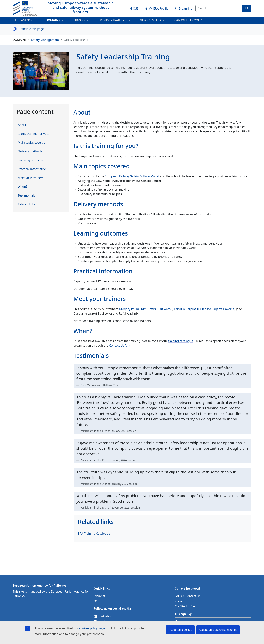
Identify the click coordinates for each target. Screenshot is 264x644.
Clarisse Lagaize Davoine (217, 309)
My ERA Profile (185, 606)
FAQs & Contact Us (188, 596)
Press (179, 601)
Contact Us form (120, 345)
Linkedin (102, 616)
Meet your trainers (31, 178)
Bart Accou (165, 309)
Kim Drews (148, 309)
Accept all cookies (180, 630)
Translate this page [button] (31, 29)
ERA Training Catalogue (94, 534)
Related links (27, 204)
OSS (97, 601)
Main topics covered (32, 142)
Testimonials (27, 195)
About (22, 125)
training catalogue (180, 341)
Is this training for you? (34, 134)
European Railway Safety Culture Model (132, 176)
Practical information (32, 169)
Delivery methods (30, 151)
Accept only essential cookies (218, 630)
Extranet (100, 596)
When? (23, 187)
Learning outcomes (31, 160)
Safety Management (45, 40)
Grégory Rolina (129, 309)
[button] (15, 29)
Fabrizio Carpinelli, (187, 309)
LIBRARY (79, 20)
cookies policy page (92, 628)
